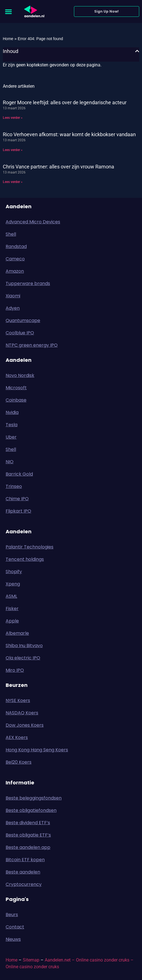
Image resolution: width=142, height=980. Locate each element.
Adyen (13, 308)
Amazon (15, 271)
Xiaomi (13, 296)
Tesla (12, 425)
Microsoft (16, 388)
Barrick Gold (19, 474)
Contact (15, 927)
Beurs (13, 915)
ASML (11, 596)
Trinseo (14, 486)
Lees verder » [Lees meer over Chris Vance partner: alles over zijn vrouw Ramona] (13, 182)
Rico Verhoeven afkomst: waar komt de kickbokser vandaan (69, 134)
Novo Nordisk (20, 375)
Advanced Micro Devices (33, 222)
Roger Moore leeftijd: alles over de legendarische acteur (65, 102)
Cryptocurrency (24, 884)
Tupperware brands (28, 283)
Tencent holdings (25, 559)
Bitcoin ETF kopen (25, 860)
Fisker (12, 609)
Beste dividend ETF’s (28, 823)
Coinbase (16, 400)
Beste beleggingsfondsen (34, 798)
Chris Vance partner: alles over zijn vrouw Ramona (58, 167)
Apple (12, 621)
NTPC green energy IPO (32, 345)
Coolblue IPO (20, 333)
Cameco (15, 259)
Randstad (16, 246)
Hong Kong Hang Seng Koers (37, 750)
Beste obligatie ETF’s (28, 835)
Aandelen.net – (60, 960)
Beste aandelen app (28, 847)
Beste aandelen (23, 872)
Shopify (14, 572)
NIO (10, 462)
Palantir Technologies (30, 547)
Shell (11, 234)
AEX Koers (17, 737)
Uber (11, 437)
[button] (8, 11)
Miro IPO (15, 670)
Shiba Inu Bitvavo (24, 646)
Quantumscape (23, 320)
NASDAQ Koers (22, 713)
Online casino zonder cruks (32, 967)
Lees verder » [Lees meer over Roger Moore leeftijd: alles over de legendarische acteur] (13, 118)
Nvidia (12, 412)
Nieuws (13, 939)
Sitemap (31, 960)
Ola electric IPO (23, 658)
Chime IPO (17, 499)
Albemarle (17, 633)
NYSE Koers (18, 700)
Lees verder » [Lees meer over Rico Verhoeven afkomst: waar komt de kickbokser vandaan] (13, 150)
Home (8, 39)
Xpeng (13, 584)
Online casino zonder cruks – (105, 960)
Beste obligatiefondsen (31, 810)
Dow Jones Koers (25, 725)
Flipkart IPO (18, 511)
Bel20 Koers (19, 762)
